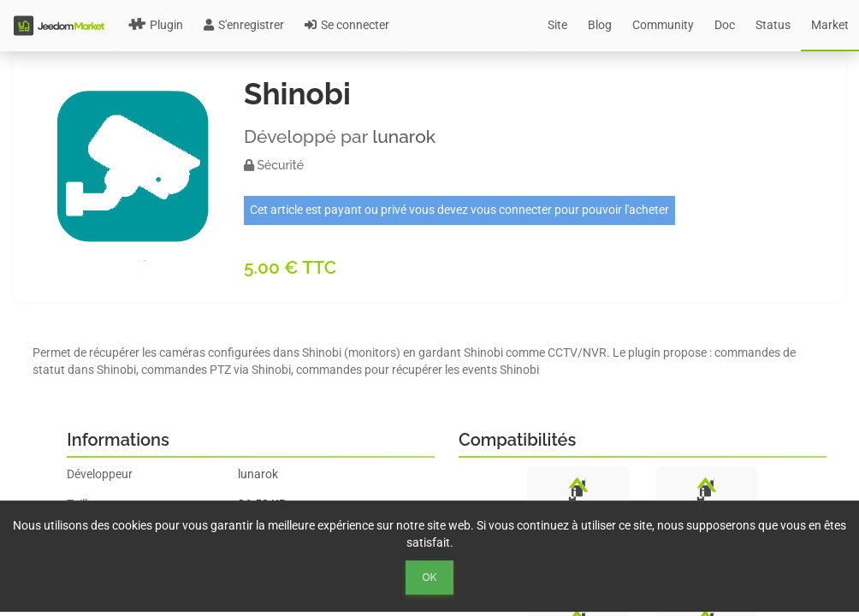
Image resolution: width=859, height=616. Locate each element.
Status (773, 25)
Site (557, 25)
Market (830, 25)
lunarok (404, 136)
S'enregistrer (244, 25)
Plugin (156, 25)
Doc (725, 25)
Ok (430, 577)
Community (663, 25)
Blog (600, 25)
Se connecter (347, 25)
